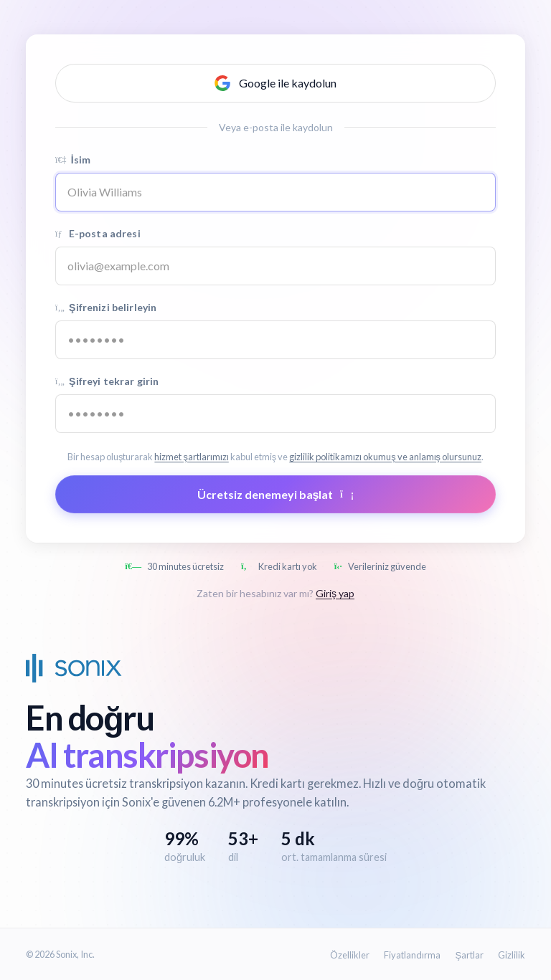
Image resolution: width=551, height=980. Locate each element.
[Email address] (275, 266)
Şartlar (469, 955)
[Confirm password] (275, 414)
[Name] (275, 192)
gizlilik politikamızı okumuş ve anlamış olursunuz (385, 457)
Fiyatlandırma (412, 955)
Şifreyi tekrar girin (107, 381)
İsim (73, 160)
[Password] (275, 340)
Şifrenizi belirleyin (106, 307)
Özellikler (350, 955)
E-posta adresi (98, 233)
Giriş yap (335, 593)
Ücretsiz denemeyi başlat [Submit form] (276, 494)
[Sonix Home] (74, 668)
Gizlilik (512, 955)
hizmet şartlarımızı (191, 457)
